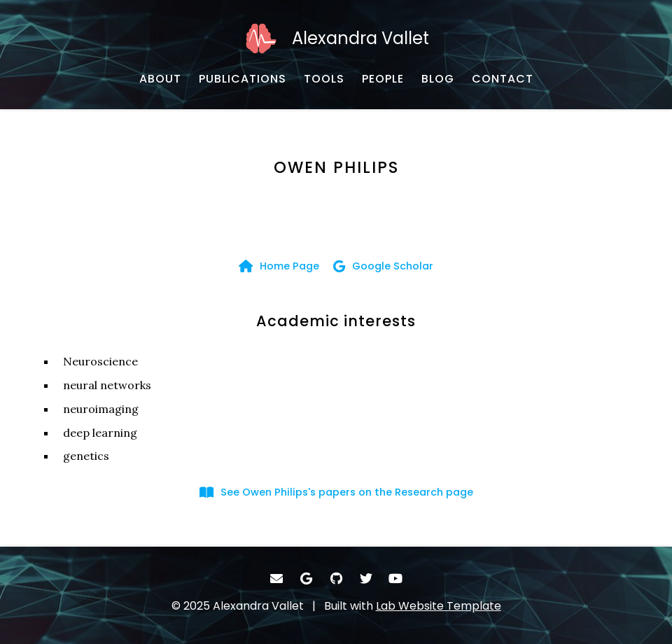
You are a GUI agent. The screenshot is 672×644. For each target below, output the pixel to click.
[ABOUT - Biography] (160, 79)
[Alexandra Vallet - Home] (336, 38)
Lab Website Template (439, 606)
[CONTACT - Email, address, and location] (503, 79)
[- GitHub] (336, 579)
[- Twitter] (366, 579)
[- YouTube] (396, 579)
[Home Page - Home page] (279, 266)
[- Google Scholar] (306, 579)
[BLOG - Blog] (438, 79)
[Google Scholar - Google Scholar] (383, 266)
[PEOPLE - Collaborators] (383, 79)
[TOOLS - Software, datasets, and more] (324, 79)
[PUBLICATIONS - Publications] (243, 79)
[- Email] (277, 579)
